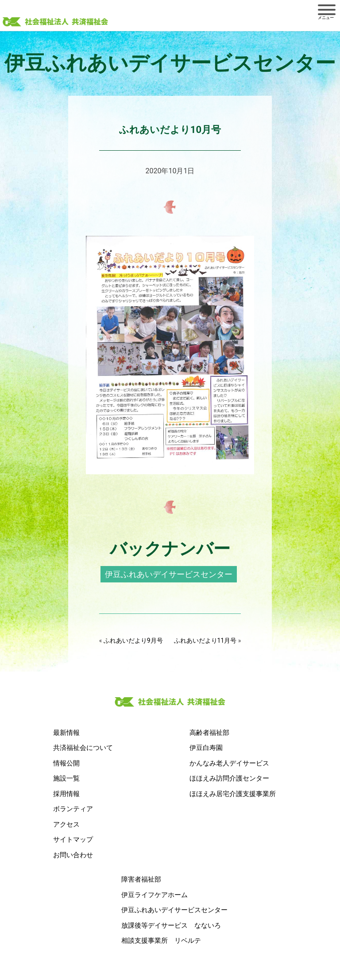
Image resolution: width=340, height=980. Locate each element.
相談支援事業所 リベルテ (161, 941)
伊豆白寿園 (206, 748)
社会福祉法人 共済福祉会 (55, 23)
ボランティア (73, 809)
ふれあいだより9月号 (133, 640)
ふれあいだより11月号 (205, 640)
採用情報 (66, 794)
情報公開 (66, 763)
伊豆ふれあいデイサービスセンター (169, 574)
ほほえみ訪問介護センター (229, 778)
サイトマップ (73, 839)
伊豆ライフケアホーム (155, 895)
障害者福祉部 (141, 879)
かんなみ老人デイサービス (229, 763)
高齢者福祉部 (209, 733)
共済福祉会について (83, 748)
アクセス (66, 824)
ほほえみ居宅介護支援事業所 (233, 794)
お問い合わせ (73, 855)
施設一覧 (66, 778)
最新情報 (66, 733)
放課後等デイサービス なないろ (171, 925)
